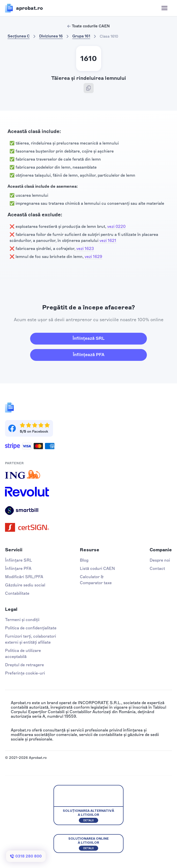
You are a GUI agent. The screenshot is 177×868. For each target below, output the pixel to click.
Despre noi (160, 560)
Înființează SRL (88, 338)
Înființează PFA (89, 355)
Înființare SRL (19, 560)
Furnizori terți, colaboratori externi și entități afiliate (31, 639)
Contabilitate (17, 593)
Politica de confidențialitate (31, 628)
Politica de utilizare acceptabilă (23, 654)
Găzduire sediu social (25, 585)
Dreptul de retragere (24, 665)
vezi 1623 (85, 249)
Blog (84, 560)
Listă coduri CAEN (97, 569)
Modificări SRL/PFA (24, 577)
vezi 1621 (108, 241)
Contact (157, 569)
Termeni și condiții (22, 620)
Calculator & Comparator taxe (96, 580)
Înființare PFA (18, 569)
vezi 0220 (116, 226)
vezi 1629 (93, 257)
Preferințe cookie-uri (25, 673)
